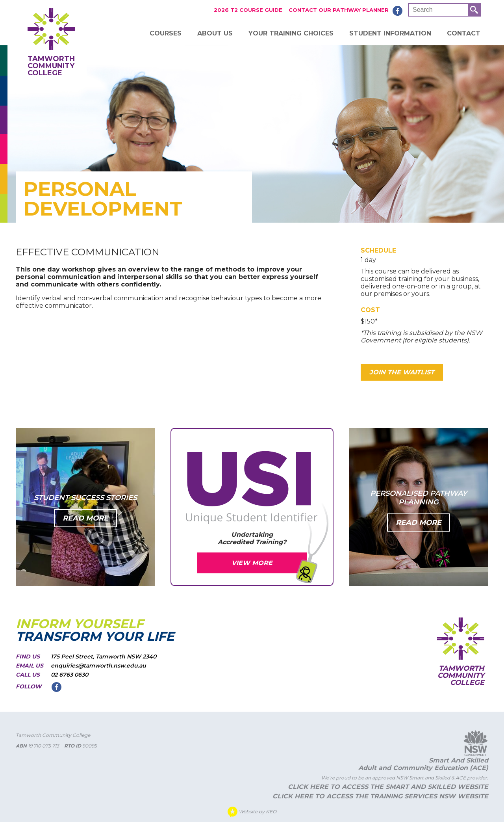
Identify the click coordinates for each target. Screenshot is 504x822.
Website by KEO (252, 812)
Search (423, 10)
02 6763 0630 (69, 675)
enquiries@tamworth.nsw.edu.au (98, 666)
